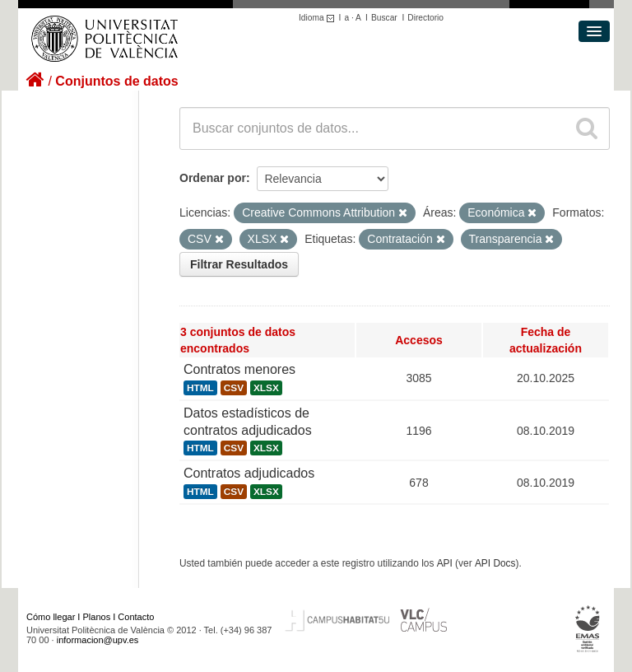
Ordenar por (213, 178)
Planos (97, 617)
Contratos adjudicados (249, 473)
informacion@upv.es (98, 640)
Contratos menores (239, 369)
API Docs (495, 563)
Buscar (384, 18)
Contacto (136, 617)
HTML (200, 388)
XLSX (266, 388)
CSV (234, 388)
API (445, 563)
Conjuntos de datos (116, 81)
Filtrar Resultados (239, 264)
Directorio (425, 18)
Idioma (319, 18)
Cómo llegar (51, 617)
